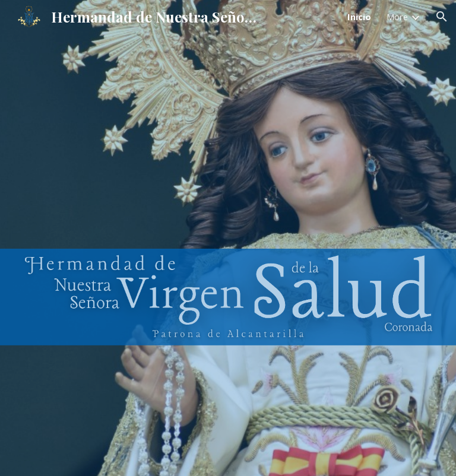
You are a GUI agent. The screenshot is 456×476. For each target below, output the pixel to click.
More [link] (397, 17)
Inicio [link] (359, 17)
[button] (442, 17)
